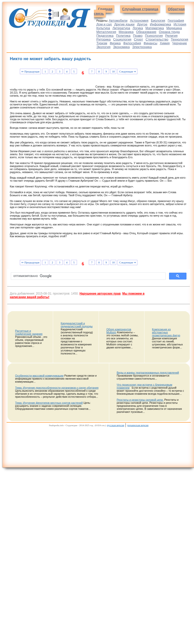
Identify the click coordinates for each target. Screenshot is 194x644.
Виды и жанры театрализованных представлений (148, 373)
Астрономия (139, 21)
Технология (180, 39)
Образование (146, 32)
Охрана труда (169, 32)
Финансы (151, 43)
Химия (165, 43)
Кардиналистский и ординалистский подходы (77, 325)
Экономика (121, 47)
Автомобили (118, 21)
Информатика (161, 24)
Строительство (157, 39)
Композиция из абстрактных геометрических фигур (166, 332)
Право (138, 36)
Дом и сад (104, 24)
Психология (154, 36)
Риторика (104, 39)
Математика (155, 28)
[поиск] (88, 276)
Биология (158, 21)
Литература (121, 28)
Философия (132, 43)
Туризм (102, 43)
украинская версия (138, 425)
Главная (105, 9)
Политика (123, 36)
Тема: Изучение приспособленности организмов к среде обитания (57, 388)
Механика (126, 32)
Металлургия (106, 32)
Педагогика (105, 36)
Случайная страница (140, 9)
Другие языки (124, 24)
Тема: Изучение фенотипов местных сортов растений (49, 403)
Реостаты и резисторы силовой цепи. (140, 400)
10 (113, 71)
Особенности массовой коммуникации (39, 376)
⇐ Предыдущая (30, 71)
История (180, 24)
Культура (103, 28)
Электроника (142, 47)
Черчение (180, 43)
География (176, 21)
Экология (103, 47)
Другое (142, 24)
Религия (171, 36)
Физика (115, 43)
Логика (138, 28)
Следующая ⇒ (128, 71)
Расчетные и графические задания (29, 332)
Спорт (139, 39)
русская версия (115, 425)
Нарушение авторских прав (100, 294)
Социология (122, 39)
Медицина (174, 28)
